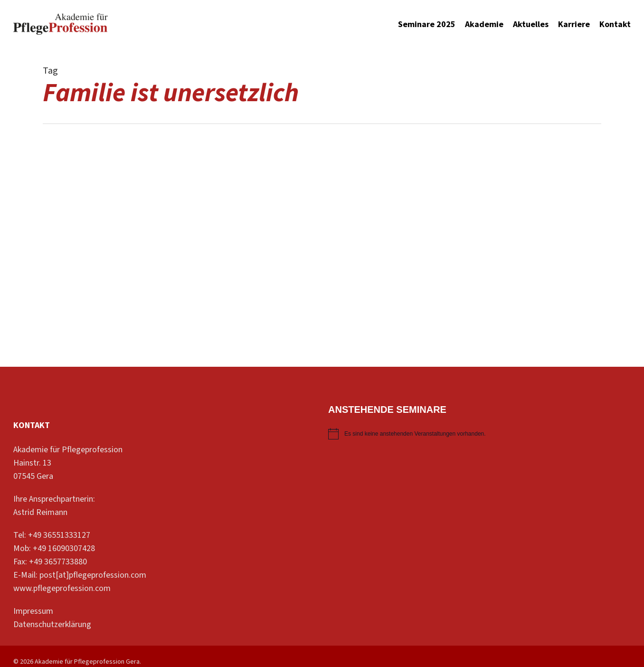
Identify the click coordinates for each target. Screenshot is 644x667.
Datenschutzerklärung (52, 624)
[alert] (479, 434)
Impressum (33, 611)
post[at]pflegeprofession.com (93, 575)
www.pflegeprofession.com (62, 588)
